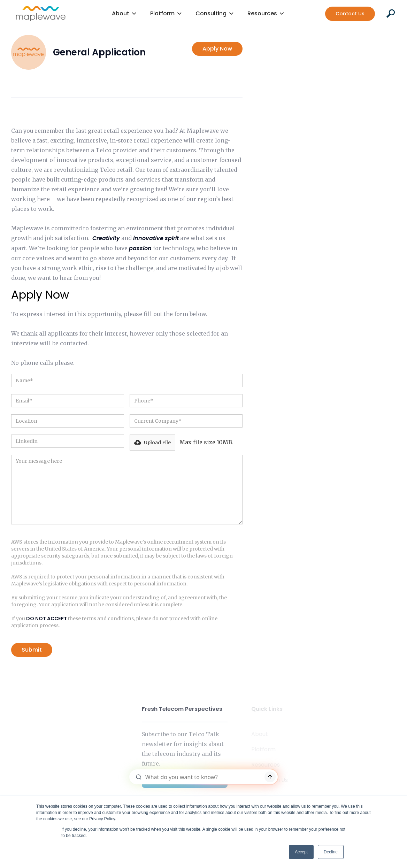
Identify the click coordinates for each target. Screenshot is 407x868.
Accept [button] (301, 852)
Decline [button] (331, 852)
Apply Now (217, 49)
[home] (41, 14)
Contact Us (350, 14)
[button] (124, 14)
